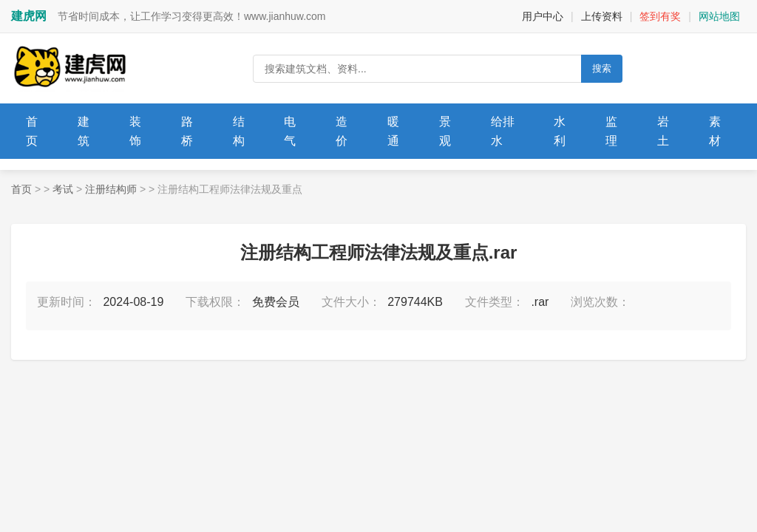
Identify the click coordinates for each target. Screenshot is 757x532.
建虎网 (29, 16)
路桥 (187, 131)
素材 (715, 131)
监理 (611, 131)
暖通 (393, 131)
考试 (63, 189)
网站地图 (719, 16)
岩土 (663, 131)
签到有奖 (660, 16)
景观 (445, 131)
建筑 (84, 131)
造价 (342, 131)
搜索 (602, 68)
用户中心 (543, 16)
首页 (32, 131)
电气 (290, 131)
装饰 (135, 131)
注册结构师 (111, 189)
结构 (239, 131)
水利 (560, 131)
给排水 (503, 131)
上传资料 (602, 16)
